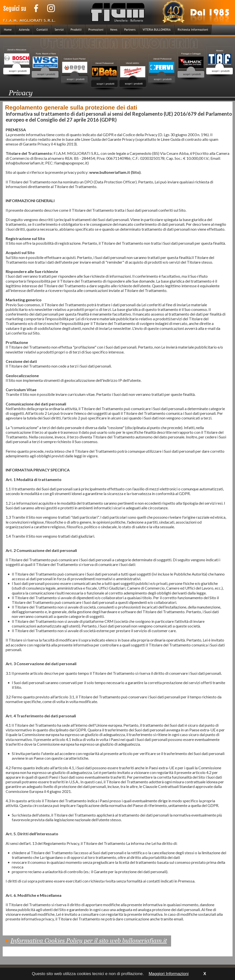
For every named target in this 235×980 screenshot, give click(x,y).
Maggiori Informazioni (169, 974)
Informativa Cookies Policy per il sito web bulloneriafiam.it (89, 940)
